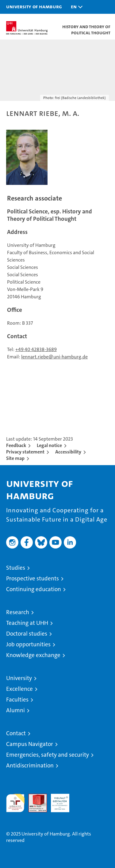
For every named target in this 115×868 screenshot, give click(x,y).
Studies (16, 568)
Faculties (17, 700)
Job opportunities (28, 644)
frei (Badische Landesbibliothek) (80, 98)
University (19, 678)
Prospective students (33, 578)
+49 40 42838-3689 (36, 349)
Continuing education (34, 589)
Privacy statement (25, 452)
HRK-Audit (57, 800)
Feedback (16, 445)
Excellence (19, 689)
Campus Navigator (30, 744)
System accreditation (82, 800)
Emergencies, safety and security (48, 755)
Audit (34, 797)
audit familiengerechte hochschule (15, 803)
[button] (75, 7)
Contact (16, 733)
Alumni (15, 710)
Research (18, 612)
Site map (15, 458)
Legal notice (49, 445)
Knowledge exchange (33, 655)
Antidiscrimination (30, 765)
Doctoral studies (27, 634)
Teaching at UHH (27, 623)
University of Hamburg (34, 6)
